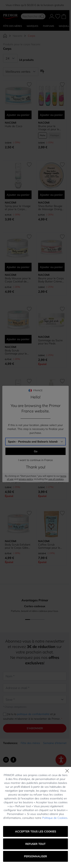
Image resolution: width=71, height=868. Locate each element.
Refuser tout (35, 844)
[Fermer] (67, 771)
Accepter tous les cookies (36, 831)
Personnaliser (35, 856)
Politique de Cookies (55, 818)
